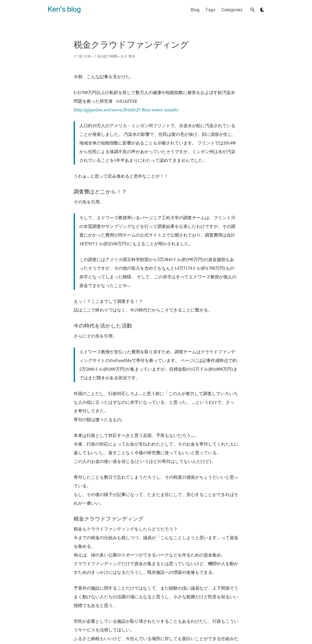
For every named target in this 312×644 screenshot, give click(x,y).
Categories (232, 10)
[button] (253, 10)
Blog (195, 10)
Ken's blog (64, 9)
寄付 (132, 56)
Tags (210, 10)
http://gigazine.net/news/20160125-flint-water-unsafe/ (126, 110)
